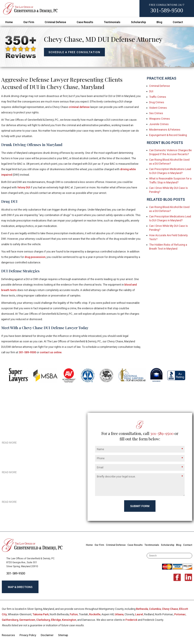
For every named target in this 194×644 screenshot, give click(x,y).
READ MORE (9, 443)
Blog (159, 22)
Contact (178, 22)
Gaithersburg (10, 620)
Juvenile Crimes (159, 124)
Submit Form (140, 506)
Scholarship (138, 22)
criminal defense (79, 107)
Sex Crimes (156, 113)
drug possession (35, 257)
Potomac (180, 614)
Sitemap (63, 635)
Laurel (139, 614)
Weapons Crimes (160, 119)
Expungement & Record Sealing (168, 135)
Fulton (74, 614)
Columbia (155, 609)
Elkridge (56, 620)
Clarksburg (43, 620)
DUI (151, 91)
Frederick (131, 620)
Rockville (95, 614)
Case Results (85, 22)
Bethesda (142, 609)
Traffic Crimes (158, 97)
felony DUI (24, 187)
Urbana (119, 614)
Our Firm (29, 22)
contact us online (51, 352)
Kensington (69, 620)
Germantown (27, 620)
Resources (8, 635)
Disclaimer (47, 635)
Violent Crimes (158, 108)
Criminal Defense (55, 22)
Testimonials (112, 22)
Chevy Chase (170, 609)
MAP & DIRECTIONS (20, 587)
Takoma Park (41, 614)
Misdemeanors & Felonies (165, 130)
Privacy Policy (28, 635)
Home (9, 22)
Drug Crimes (157, 102)
